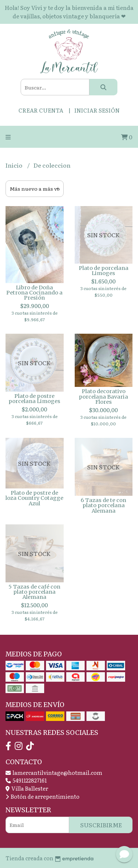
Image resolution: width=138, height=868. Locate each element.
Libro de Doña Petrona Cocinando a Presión (34, 293)
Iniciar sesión (97, 110)
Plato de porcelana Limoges (104, 271)
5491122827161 (26, 780)
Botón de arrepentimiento (43, 796)
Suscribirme (101, 825)
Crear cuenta (41, 110)
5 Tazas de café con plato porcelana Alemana (34, 592)
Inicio (15, 165)
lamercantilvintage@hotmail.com (54, 772)
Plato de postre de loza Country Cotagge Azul (34, 498)
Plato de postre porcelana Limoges (34, 399)
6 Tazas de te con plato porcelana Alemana (103, 506)
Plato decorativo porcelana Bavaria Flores (103, 397)
